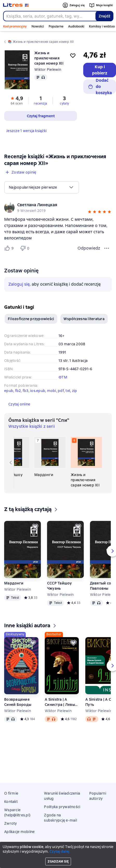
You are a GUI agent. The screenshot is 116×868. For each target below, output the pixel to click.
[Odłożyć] (35, 527)
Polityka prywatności (62, 807)
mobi (52, 391)
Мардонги (14, 583)
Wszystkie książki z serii (32, 426)
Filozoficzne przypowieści (31, 319)
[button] (90, 212)
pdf (61, 391)
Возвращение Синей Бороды (18, 702)
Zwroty (11, 823)
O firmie (11, 793)
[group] (58, 208)
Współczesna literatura (84, 319)
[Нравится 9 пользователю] (10, 248)
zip (75, 391)
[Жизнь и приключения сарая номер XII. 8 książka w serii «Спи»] (86, 462)
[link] (51, 205)
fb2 (18, 391)
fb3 (26, 391)
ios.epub (38, 391)
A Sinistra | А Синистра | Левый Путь (61, 702)
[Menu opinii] (107, 248)
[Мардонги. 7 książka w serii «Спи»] (50, 457)
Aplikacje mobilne (19, 832)
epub (9, 391)
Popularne (56, 26)
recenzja (40, 104)
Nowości (38, 26)
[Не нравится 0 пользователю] (25, 248)
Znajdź (104, 16)
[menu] (42, 187)
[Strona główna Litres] (16, 5)
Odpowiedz (89, 248)
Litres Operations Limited (58, 851)
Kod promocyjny (15, 26)
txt (68, 391)
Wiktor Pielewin (48, 70)
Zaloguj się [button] (19, 284)
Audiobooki (76, 26)
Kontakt (11, 802)
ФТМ (63, 377)
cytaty (64, 104)
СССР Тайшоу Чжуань (60, 586)
